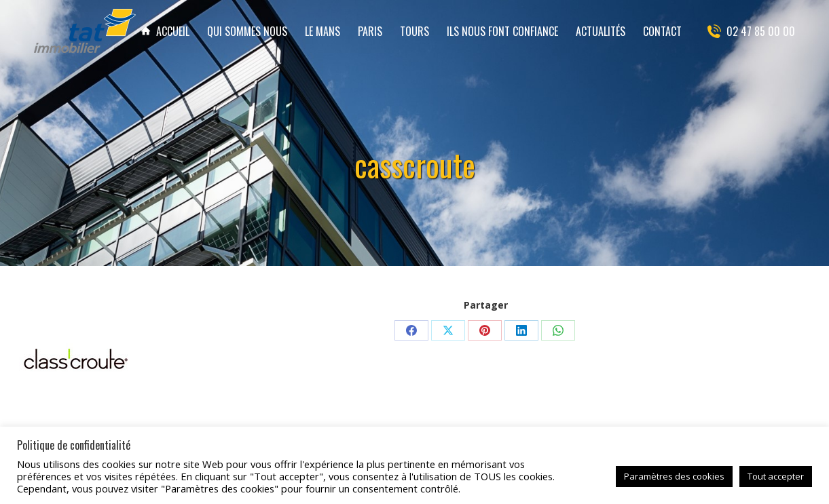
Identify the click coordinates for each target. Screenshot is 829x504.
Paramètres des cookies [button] (674, 476)
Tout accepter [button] (776, 476)
